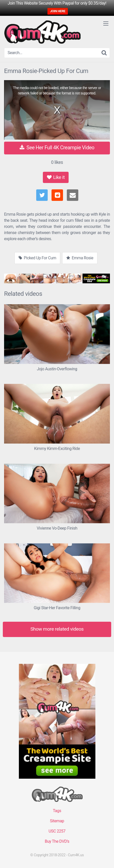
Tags (57, 811)
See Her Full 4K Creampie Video (57, 148)
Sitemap (57, 821)
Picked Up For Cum (37, 258)
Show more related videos (57, 629)
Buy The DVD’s (57, 841)
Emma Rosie (80, 258)
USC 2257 (57, 831)
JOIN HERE (58, 11)
